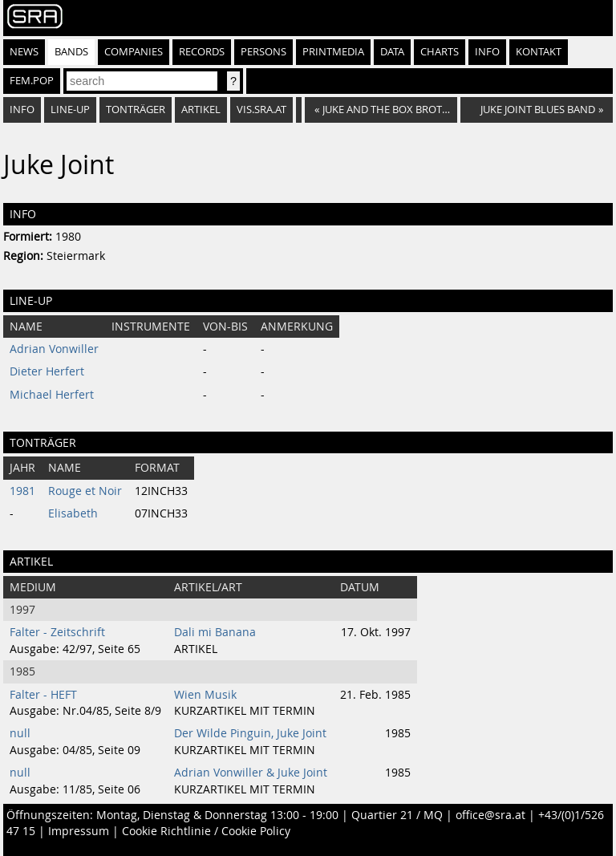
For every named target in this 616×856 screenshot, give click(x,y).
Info (487, 52)
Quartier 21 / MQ (397, 815)
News (24, 52)
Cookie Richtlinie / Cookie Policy (206, 831)
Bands (71, 52)
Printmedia (333, 52)
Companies (134, 52)
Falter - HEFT (43, 695)
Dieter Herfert (47, 371)
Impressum (79, 831)
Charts (440, 52)
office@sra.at (490, 815)
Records (202, 52)
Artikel (201, 110)
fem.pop (32, 81)
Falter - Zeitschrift (57, 632)
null (20, 733)
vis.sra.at (261, 110)
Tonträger (136, 110)
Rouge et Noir (85, 491)
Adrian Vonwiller (54, 349)
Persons (263, 52)
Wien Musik (205, 695)
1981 (22, 491)
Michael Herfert (52, 395)
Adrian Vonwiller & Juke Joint (251, 773)
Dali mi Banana (215, 632)
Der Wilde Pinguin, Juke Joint (250, 733)
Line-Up (70, 110)
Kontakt (539, 52)
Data (392, 52)
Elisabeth (73, 513)
